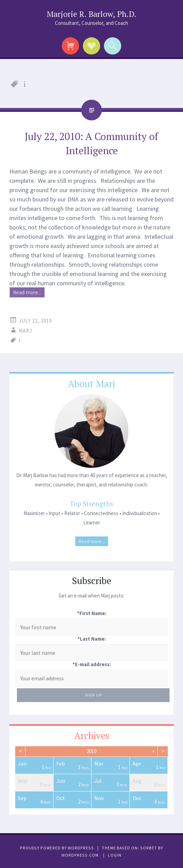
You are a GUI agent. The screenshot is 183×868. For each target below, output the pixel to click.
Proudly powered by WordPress (57, 848)
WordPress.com (80, 855)
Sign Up (93, 695)
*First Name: (92, 613)
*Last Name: (92, 639)
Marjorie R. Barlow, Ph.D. (91, 14)
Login (115, 855)
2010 (91, 751)
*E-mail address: (92, 664)
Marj (25, 331)
